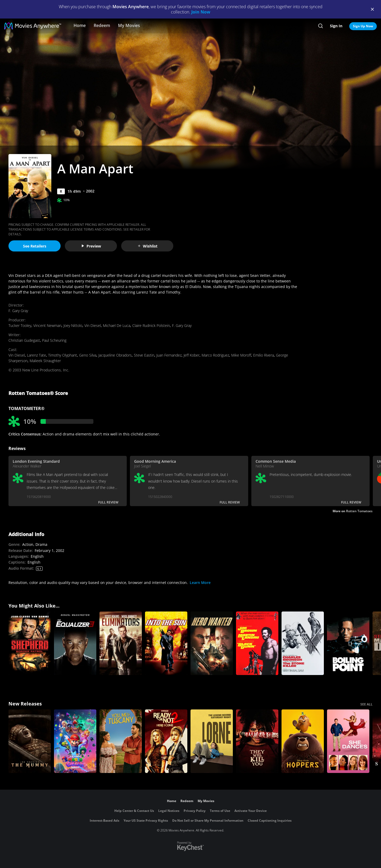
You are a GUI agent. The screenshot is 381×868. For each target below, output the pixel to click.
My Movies (129, 25)
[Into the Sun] (166, 643)
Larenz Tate (37, 355)
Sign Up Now (363, 26)
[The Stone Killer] (303, 643)
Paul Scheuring (54, 340)
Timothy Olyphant (63, 355)
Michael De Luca (117, 325)
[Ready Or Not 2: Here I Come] (166, 741)
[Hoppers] (303, 741)
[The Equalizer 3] (75, 643)
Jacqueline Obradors (115, 355)
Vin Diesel (93, 325)
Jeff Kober (192, 355)
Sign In (336, 26)
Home (80, 25)
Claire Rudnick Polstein (151, 325)
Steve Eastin (144, 355)
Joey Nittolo (73, 325)
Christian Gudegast (24, 340)
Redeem (102, 25)
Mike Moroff (241, 355)
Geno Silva (88, 355)
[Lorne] (212, 741)
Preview (91, 246)
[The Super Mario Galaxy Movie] (75, 741)
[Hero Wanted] (212, 643)
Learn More (200, 583)
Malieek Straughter (45, 361)
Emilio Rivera (264, 355)
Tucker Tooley (20, 325)
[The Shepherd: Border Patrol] (30, 643)
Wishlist (147, 246)
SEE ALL (366, 704)
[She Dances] (348, 741)
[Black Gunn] (257, 643)
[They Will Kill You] (257, 741)
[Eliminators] (121, 643)
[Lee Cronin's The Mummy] (30, 741)
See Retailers (35, 246)
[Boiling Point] (348, 643)
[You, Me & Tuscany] (121, 741)
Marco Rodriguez (215, 355)
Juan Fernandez (169, 355)
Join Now (201, 12)
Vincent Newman (47, 325)
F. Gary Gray (18, 311)
